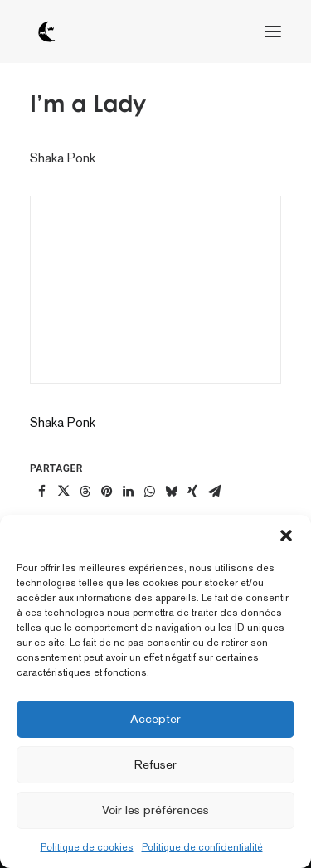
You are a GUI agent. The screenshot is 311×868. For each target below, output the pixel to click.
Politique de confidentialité (202, 847)
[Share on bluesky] (171, 492)
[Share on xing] (192, 492)
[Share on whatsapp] (149, 492)
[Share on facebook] (41, 492)
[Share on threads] (85, 492)
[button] (286, 536)
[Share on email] (214, 492)
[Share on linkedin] (128, 492)
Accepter (155, 718)
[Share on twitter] (63, 492)
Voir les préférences (155, 810)
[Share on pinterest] (106, 492)
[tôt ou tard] (46, 32)
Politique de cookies (87, 847)
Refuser (155, 764)
